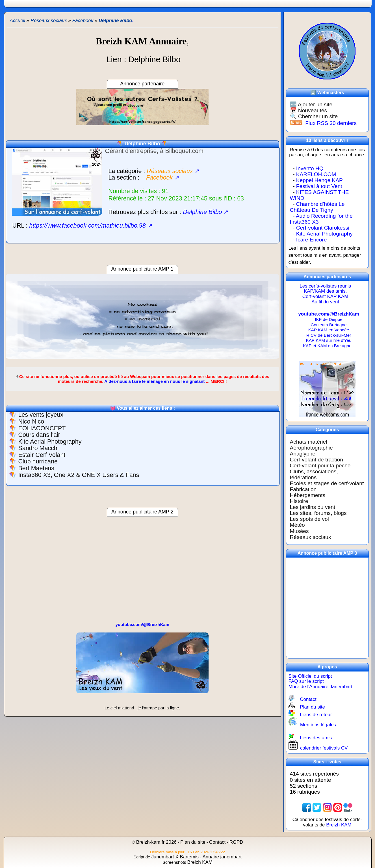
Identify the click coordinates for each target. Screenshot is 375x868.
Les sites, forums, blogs (318, 513)
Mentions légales (318, 725)
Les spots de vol (309, 519)
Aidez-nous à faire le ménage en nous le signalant (154, 381)
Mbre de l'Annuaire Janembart (320, 687)
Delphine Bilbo (142, 144)
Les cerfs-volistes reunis (325, 286)
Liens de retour (316, 715)
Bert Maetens (36, 468)
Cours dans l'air (39, 435)
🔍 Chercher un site (314, 116)
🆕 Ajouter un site (311, 104)
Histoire (299, 501)
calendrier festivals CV (324, 748)
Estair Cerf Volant (42, 455)
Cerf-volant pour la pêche (320, 466)
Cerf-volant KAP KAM (325, 296)
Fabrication (303, 489)
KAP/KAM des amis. (325, 291)
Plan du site (312, 707)
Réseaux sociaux (311, 537)
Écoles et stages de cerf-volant (327, 483)
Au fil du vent (325, 302)
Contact (308, 699)
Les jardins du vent (313, 507)
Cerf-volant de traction (317, 460)
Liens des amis (316, 738)
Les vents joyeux (41, 415)
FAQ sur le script (306, 681)
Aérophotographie (311, 448)
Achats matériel (309, 442)
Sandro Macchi (38, 448)
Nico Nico (31, 422)
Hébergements (308, 495)
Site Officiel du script (310, 676)
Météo (297, 525)
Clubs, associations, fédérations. (314, 474)
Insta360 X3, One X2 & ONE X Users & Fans (79, 475)
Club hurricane (38, 461)
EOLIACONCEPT (42, 428)
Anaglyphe (303, 454)
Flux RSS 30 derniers (331, 123)
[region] (143, 319)
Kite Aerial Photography (50, 442)
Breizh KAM (339, 825)
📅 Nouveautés (308, 110)
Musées (299, 531)
